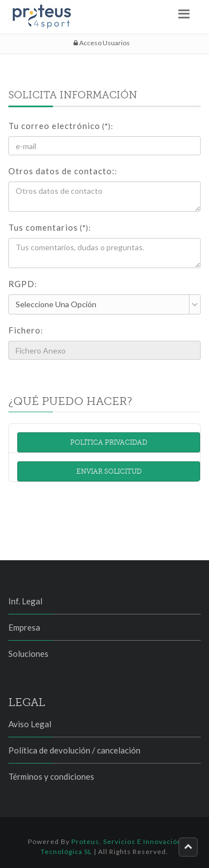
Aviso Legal (30, 724)
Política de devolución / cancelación (74, 750)
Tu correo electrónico (61, 126)
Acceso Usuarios (102, 43)
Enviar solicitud (109, 471)
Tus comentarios (50, 227)
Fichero (26, 330)
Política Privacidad (109, 442)
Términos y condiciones (51, 776)
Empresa (24, 627)
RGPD (23, 284)
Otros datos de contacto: (63, 171)
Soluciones (28, 654)
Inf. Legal (25, 601)
